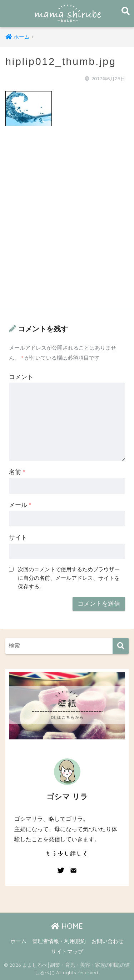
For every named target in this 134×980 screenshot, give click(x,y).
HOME (67, 926)
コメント (21, 377)
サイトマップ (67, 952)
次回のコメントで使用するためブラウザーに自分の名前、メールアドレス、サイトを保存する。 (69, 578)
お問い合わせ (108, 941)
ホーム (18, 941)
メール (20, 505)
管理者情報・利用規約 (59, 941)
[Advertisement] (67, 225)
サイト (18, 538)
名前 (17, 472)
